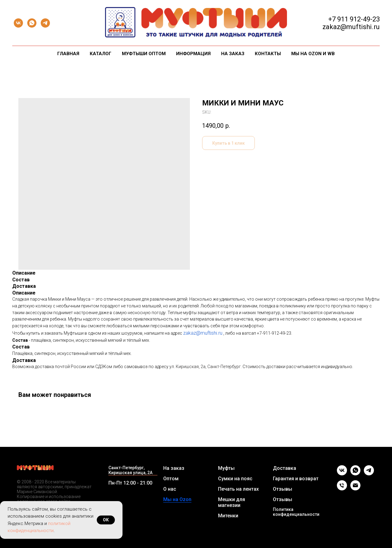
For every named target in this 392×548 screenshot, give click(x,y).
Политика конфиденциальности (296, 512)
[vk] (18, 23)
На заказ (233, 54)
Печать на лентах (238, 489)
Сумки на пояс (235, 479)
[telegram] (45, 23)
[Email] (355, 489)
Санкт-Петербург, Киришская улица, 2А (130, 470)
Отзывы (283, 489)
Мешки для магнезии (232, 502)
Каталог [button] (101, 54)
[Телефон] (342, 489)
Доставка (285, 468)
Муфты (226, 468)
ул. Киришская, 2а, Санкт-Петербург (205, 367)
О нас (170, 489)
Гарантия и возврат (296, 479)
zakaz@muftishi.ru (203, 333)
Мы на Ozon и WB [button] (313, 54)
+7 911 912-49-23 (354, 19)
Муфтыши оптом (144, 54)
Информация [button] (193, 54)
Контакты (268, 54)
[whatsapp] (32, 23)
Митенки (228, 516)
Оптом (171, 479)
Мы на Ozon (177, 499)
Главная (68, 54)
